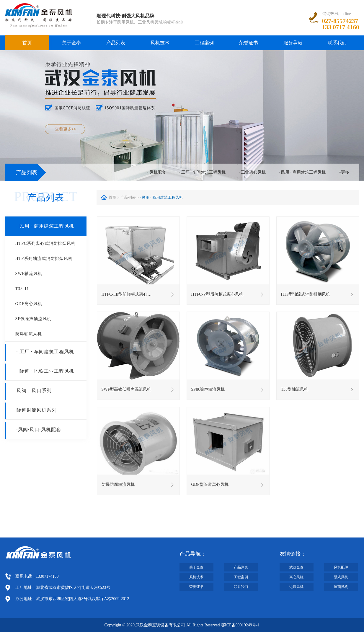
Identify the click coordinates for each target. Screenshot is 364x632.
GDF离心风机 (29, 304)
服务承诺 (293, 43)
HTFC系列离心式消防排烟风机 (46, 243)
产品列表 (116, 43)
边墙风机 (296, 587)
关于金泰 (71, 43)
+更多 (344, 172)
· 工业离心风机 (252, 172)
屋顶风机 (341, 587)
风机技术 (160, 43)
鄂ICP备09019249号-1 (240, 625)
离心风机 (296, 577)
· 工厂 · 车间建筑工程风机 (203, 172)
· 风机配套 (157, 172)
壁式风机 (341, 577)
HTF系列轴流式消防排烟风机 (44, 259)
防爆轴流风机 (29, 334)
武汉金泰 (296, 567)
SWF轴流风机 (29, 274)
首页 (27, 43)
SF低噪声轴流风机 (34, 319)
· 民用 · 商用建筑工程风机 (302, 172)
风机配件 (341, 567)
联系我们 (337, 43)
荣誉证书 (249, 43)
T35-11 (22, 289)
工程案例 (204, 43)
